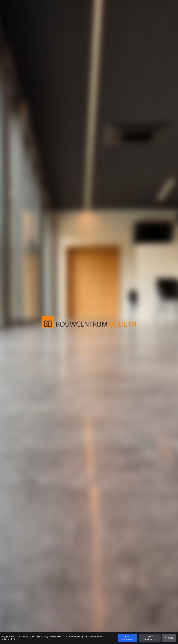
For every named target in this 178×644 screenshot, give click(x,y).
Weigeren (169, 638)
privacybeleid (9, 639)
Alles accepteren (127, 638)
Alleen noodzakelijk (150, 638)
